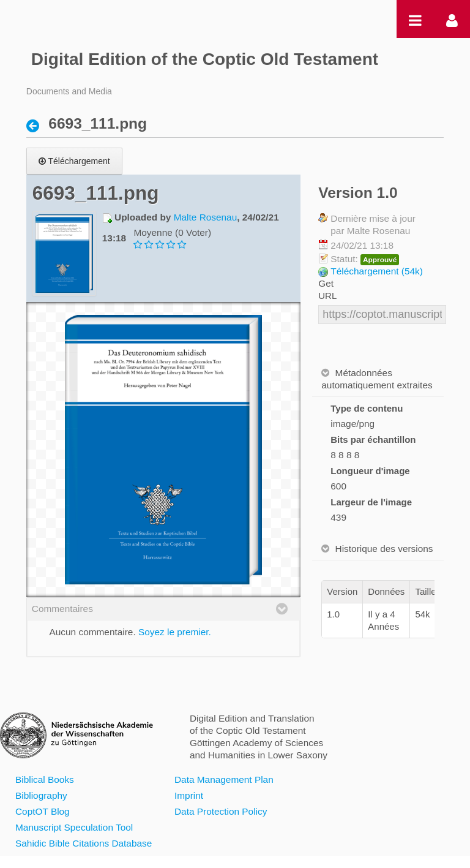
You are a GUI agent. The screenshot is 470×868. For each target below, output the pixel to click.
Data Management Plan (224, 779)
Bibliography (41, 795)
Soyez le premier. (175, 632)
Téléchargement (74, 161)
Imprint (189, 795)
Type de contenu (367, 408)
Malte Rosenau (206, 217)
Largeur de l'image (371, 502)
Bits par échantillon (373, 440)
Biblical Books (45, 779)
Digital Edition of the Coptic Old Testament (205, 59)
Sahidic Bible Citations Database (84, 843)
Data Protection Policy (221, 811)
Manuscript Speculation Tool (74, 827)
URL (327, 296)
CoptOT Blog (43, 811)
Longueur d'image (370, 471)
